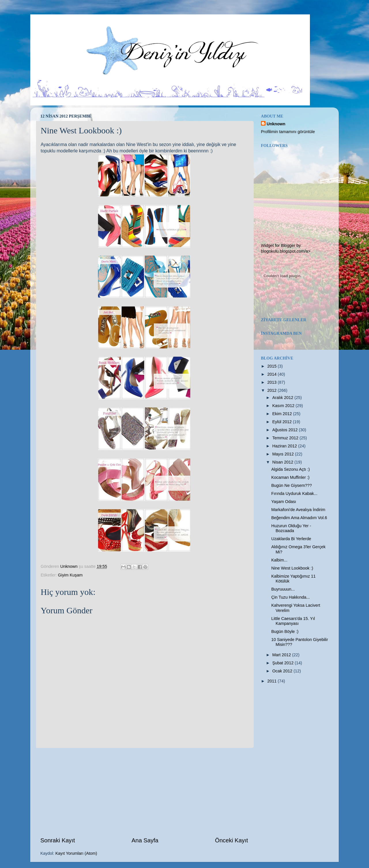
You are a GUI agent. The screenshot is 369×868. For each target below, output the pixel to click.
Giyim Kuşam (70, 575)
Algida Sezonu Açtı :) (291, 469)
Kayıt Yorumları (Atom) (76, 853)
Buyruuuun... (283, 589)
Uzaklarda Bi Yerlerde (291, 539)
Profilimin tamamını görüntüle (288, 132)
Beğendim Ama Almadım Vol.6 (299, 518)
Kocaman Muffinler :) (290, 477)
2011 (272, 681)
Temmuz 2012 (286, 438)
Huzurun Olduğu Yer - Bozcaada (291, 528)
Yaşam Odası (284, 502)
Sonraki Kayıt (58, 840)
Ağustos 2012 (286, 430)
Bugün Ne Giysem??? (292, 485)
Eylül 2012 (283, 422)
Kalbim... (279, 560)
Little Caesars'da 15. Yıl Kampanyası (293, 621)
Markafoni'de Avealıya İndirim (298, 510)
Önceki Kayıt (231, 840)
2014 (272, 374)
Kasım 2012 (284, 406)
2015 (272, 366)
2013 (272, 382)
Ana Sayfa (145, 840)
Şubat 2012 (284, 663)
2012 (272, 390)
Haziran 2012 (285, 446)
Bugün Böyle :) (285, 631)
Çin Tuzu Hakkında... (291, 597)
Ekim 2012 (283, 414)
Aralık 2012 (284, 398)
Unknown (276, 124)
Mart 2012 (282, 655)
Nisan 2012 (284, 462)
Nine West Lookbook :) (292, 568)
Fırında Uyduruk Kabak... (294, 493)
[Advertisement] (144, 792)
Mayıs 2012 (284, 454)
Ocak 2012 (283, 671)
